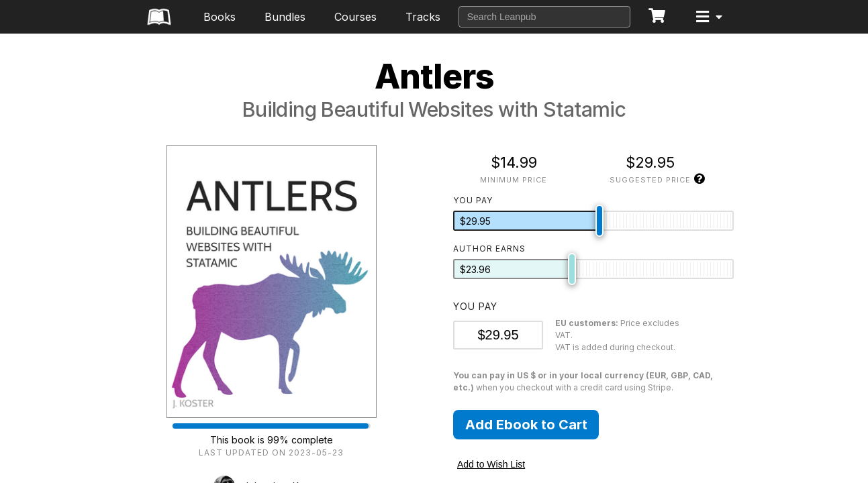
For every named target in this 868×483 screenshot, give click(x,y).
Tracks (423, 17)
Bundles (285, 17)
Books (220, 17)
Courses (355, 17)
